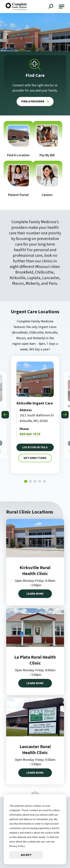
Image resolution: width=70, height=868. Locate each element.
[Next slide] (65, 415)
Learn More (35, 594)
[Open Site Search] (51, 7)
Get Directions (35, 457)
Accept (26, 855)
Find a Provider (33, 101)
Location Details (35, 446)
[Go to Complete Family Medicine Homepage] (16, 7)
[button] (62, 7)
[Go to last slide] (5, 415)
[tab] (26, 481)
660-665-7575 (30, 434)
